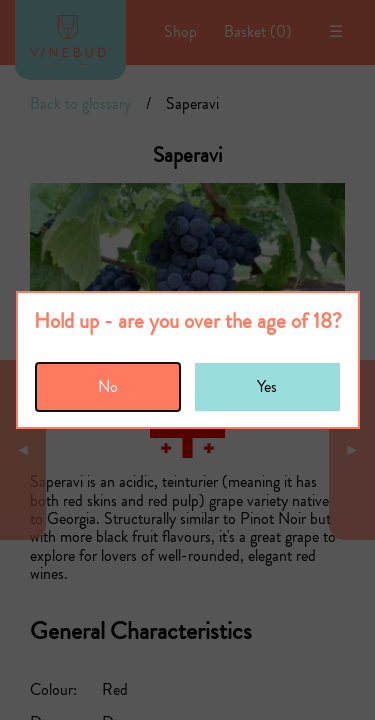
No (108, 386)
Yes (267, 386)
